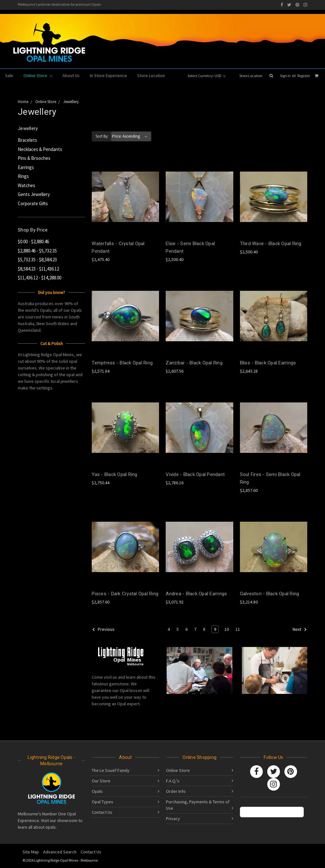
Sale (9, 75)
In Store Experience (108, 75)
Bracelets (27, 140)
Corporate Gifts (33, 203)
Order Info (176, 791)
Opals (97, 791)
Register (304, 76)
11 (238, 629)
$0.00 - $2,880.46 (33, 241)
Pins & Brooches (34, 158)
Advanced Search (60, 852)
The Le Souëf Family (111, 770)
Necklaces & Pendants (40, 149)
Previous (103, 630)
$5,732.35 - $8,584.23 (37, 260)
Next (300, 630)
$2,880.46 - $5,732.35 (37, 251)
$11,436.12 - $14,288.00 (40, 278)
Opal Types (103, 802)
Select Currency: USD (207, 76)
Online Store (38, 75)
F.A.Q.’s (173, 781)
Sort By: (102, 136)
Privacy (173, 819)
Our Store (101, 781)
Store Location (251, 76)
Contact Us (102, 812)
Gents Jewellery (34, 194)
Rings (23, 176)
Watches (27, 185)
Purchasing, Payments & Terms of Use (198, 805)
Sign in (285, 76)
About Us (71, 75)
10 (227, 629)
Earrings (26, 167)
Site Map (31, 852)
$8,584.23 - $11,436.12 (38, 269)
